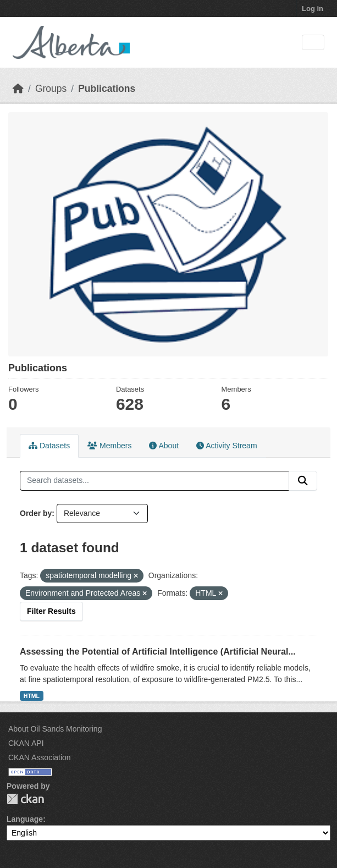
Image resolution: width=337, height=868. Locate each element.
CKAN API (26, 743)
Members (109, 446)
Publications (107, 89)
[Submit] (303, 481)
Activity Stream (226, 446)
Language (25, 819)
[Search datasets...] (154, 481)
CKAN (25, 799)
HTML (32, 696)
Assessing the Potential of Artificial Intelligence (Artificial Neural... (158, 652)
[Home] (18, 89)
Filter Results (51, 611)
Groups (51, 89)
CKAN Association (40, 757)
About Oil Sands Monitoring (55, 729)
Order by (36, 513)
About (164, 446)
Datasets (49, 446)
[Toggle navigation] (313, 43)
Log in (313, 9)
